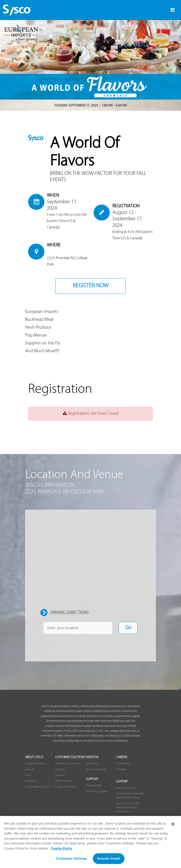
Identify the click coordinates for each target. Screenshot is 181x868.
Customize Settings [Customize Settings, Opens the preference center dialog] (71, 858)
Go (128, 628)
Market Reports (64, 781)
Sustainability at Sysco (38, 787)
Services (60, 775)
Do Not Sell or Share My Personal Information (130, 796)
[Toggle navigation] (173, 10)
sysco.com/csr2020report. (115, 741)
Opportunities (94, 786)
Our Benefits (123, 764)
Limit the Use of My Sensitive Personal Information (128, 808)
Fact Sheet (92, 764)
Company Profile (35, 764)
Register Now (91, 286)
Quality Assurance (66, 787)
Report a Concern (126, 788)
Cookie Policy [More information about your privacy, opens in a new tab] (61, 848)
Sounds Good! (109, 858)
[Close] (173, 824)
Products (60, 770)
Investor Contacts (96, 770)
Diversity (30, 770)
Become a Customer (67, 764)
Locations (31, 781)
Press (28, 775)
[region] (90, 842)
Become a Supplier (97, 791)
